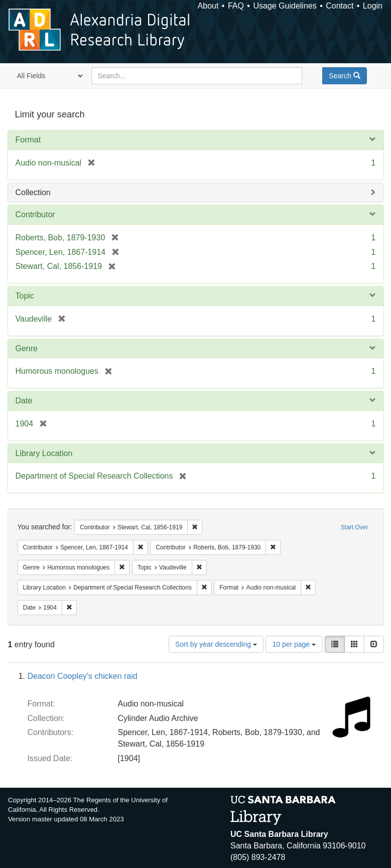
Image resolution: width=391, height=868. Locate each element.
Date (24, 401)
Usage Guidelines (285, 6)
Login (373, 6)
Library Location (44, 453)
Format (28, 140)
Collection (33, 192)
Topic (25, 296)
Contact (340, 6)
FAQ (236, 6)
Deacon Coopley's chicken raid (83, 676)
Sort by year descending (216, 644)
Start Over (355, 527)
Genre (27, 348)
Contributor (35, 214)
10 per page (294, 644)
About (208, 6)
